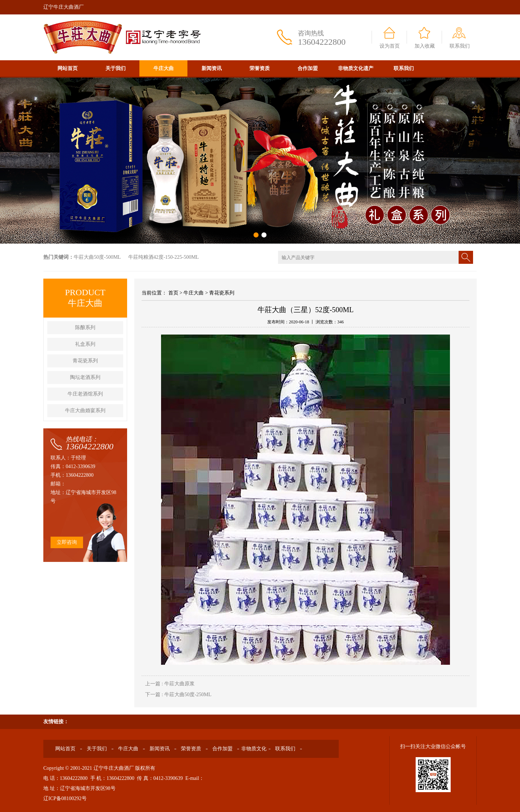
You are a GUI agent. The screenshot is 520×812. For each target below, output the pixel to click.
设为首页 (390, 46)
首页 (173, 293)
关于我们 (116, 68)
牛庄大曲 (164, 68)
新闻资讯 (212, 68)
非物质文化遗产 (356, 68)
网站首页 (68, 68)
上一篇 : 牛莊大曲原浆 (170, 684)
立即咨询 (67, 542)
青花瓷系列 (85, 361)
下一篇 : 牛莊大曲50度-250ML (178, 695)
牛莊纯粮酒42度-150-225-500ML (164, 257)
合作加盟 (308, 68)
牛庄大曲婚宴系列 (85, 411)
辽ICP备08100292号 (65, 798)
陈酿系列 (85, 328)
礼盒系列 (85, 344)
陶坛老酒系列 (85, 377)
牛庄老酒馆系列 (85, 394)
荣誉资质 (260, 68)
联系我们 (460, 46)
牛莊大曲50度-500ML (97, 257)
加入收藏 (425, 46)
